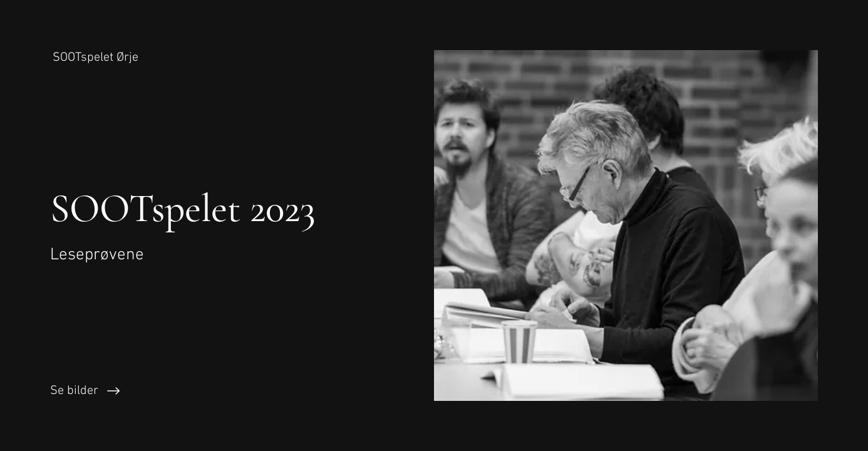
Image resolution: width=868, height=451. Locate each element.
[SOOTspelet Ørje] (97, 58)
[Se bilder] (217, 391)
